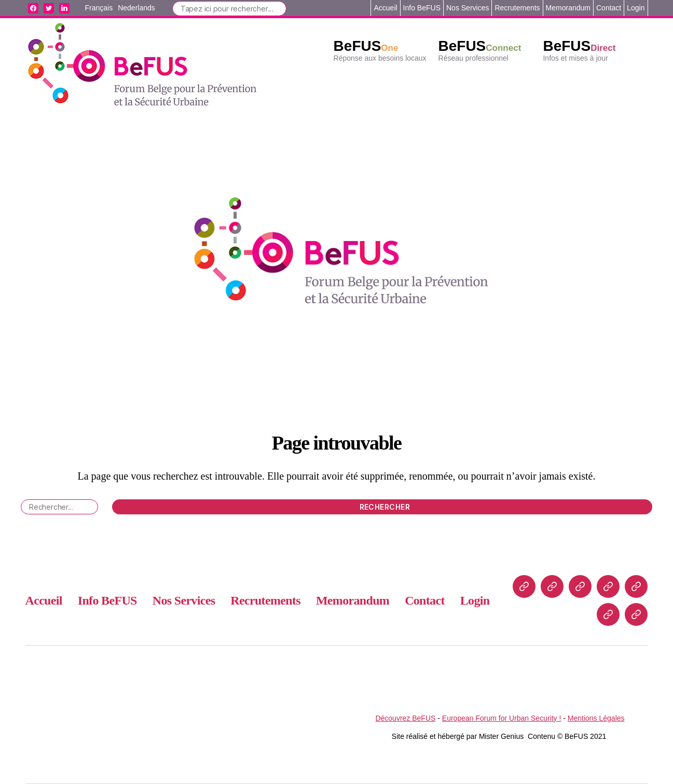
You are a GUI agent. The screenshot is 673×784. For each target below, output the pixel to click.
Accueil (385, 8)
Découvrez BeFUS (405, 718)
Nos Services (468, 8)
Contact (609, 8)
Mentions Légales (596, 718)
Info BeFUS (422, 8)
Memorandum (568, 8)
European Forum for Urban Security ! (502, 718)
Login (636, 8)
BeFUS (366, 46)
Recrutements (517, 8)
